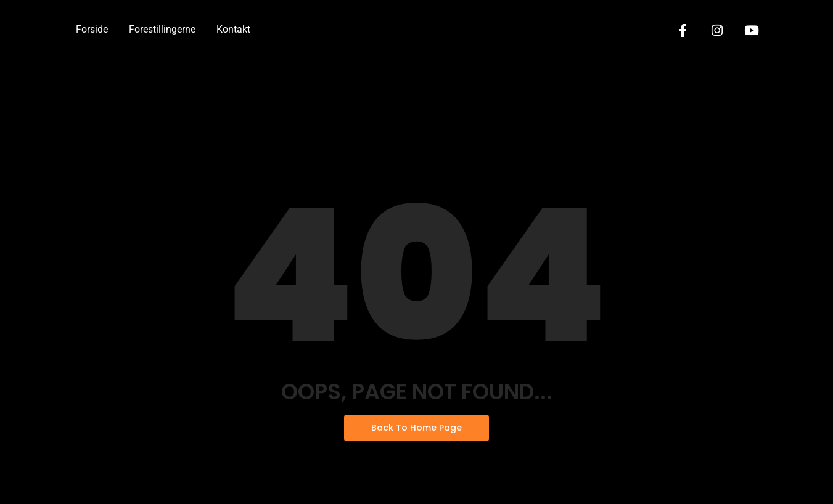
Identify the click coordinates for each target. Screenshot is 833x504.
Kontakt (233, 29)
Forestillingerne (162, 29)
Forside (92, 29)
